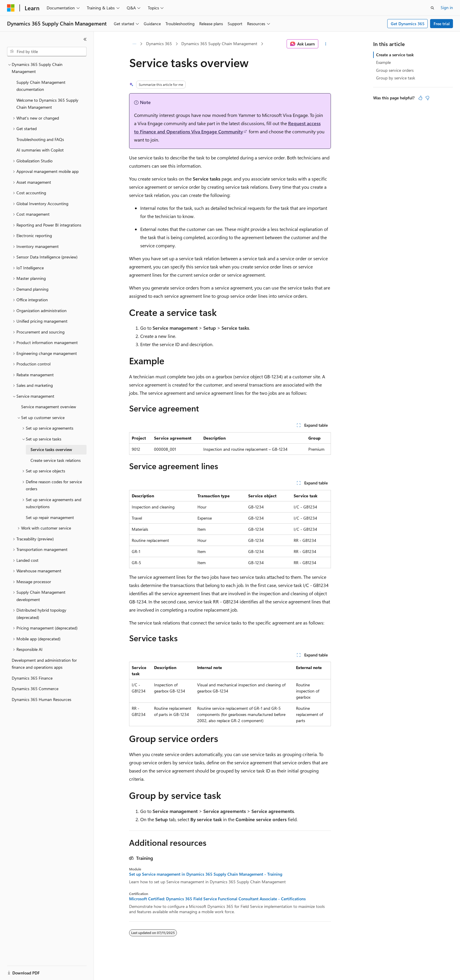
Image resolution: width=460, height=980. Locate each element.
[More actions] (326, 44)
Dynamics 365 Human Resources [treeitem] (42, 699)
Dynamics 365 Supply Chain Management (219, 44)
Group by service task (396, 78)
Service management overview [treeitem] (49, 407)
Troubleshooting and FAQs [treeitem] (40, 139)
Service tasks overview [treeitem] (51, 449)
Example (383, 62)
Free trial (442, 24)
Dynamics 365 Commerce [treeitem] (35, 689)
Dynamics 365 (159, 44)
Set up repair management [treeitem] (50, 517)
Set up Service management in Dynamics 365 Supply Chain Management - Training (206, 874)
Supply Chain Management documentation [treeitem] (41, 86)
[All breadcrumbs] (134, 44)
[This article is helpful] (420, 98)
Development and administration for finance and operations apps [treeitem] (44, 664)
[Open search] (432, 8)
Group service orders (395, 70)
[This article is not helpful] (427, 98)
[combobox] (47, 52)
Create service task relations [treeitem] (56, 460)
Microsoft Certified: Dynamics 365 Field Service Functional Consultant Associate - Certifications (217, 899)
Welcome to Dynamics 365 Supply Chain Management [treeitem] (47, 104)
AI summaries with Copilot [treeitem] (40, 150)
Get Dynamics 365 (408, 24)
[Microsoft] (11, 8)
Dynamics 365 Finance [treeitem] (32, 678)
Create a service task (395, 55)
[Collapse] (85, 39)
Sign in (447, 7)
